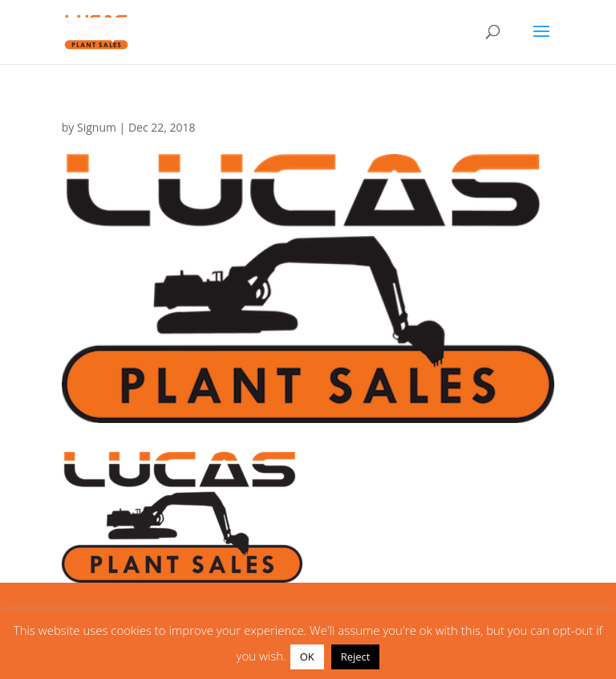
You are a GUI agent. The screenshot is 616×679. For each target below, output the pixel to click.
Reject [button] (356, 657)
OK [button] (307, 657)
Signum (97, 127)
